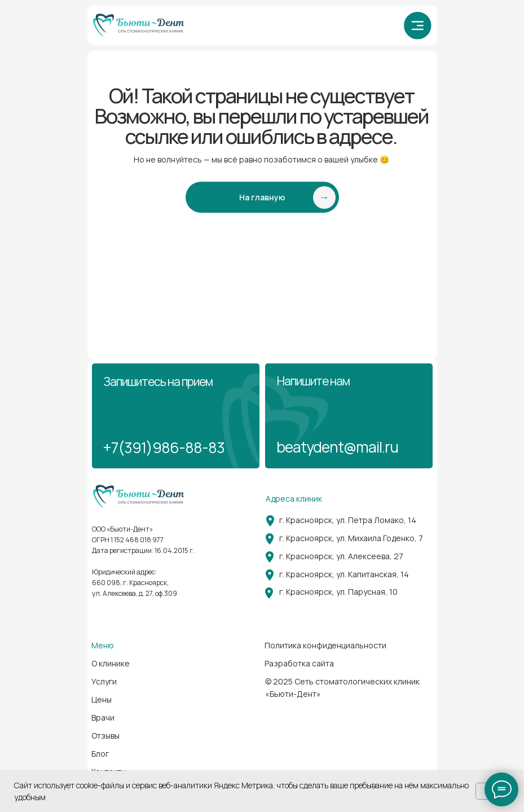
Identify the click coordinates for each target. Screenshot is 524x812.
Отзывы (105, 736)
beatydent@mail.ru (337, 447)
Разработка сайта (299, 663)
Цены (102, 699)
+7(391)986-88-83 (164, 447)
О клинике (111, 663)
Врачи (103, 717)
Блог (100, 754)
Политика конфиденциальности (325, 645)
